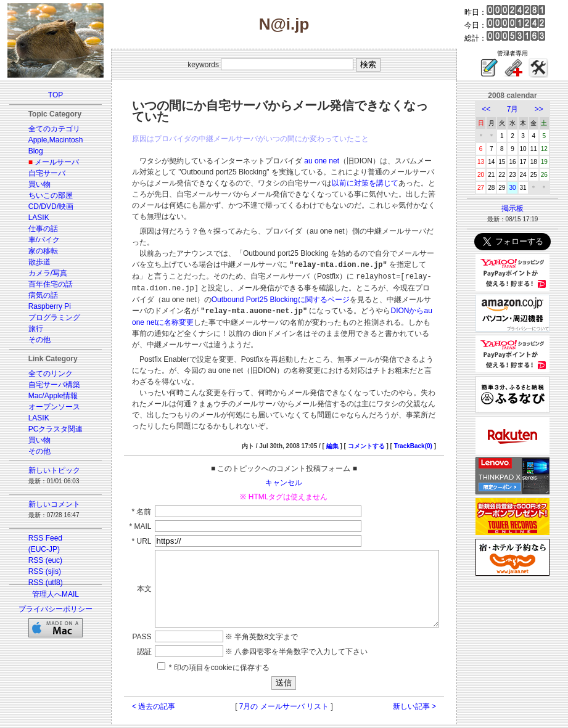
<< (493, 109)
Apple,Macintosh (48, 140)
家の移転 (36, 251)
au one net (308, 161)
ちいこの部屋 (43, 195)
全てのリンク (43, 374)
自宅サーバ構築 (47, 385)
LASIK (31, 218)
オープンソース (47, 407)
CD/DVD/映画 (43, 207)
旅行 (28, 329)
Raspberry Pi (42, 306)
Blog (28, 151)
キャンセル (284, 447)
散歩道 (32, 262)
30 (520, 188)
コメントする (380, 410)
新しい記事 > (428, 685)
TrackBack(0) (427, 410)
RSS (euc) (38, 560)
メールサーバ (49, 162)
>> (546, 109)
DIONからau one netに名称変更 (285, 287)
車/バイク (37, 240)
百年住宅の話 (43, 284)
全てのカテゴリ (47, 129)
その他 (32, 340)
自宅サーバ (39, 173)
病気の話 (36, 295)
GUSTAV (230, 717)
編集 (346, 410)
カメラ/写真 (40, 273)
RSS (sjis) (37, 571)
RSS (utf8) (38, 583)
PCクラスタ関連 (48, 429)
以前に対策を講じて (292, 183)
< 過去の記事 (139, 685)
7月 (520, 109)
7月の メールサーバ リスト (284, 685)
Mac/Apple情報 (46, 396)
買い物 (32, 184)
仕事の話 (36, 229)
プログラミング (47, 317)
